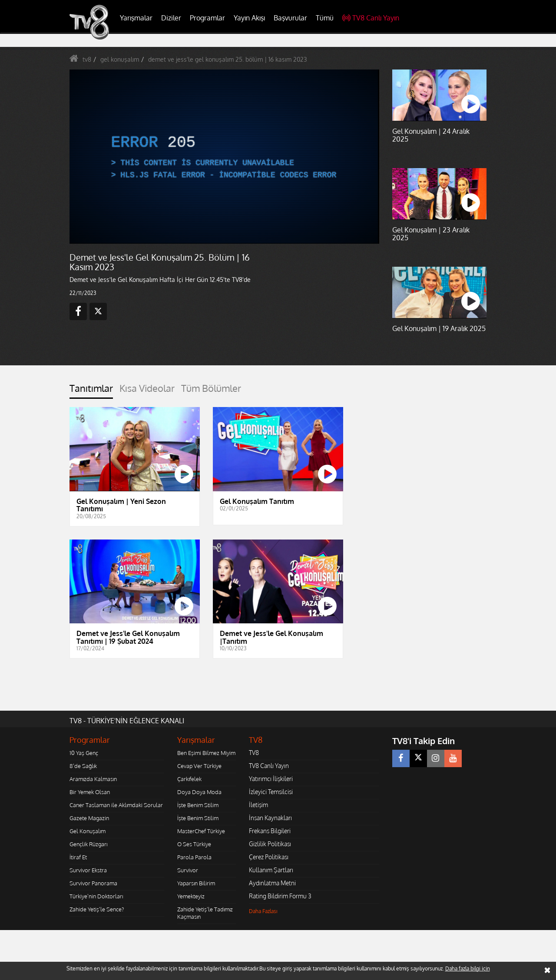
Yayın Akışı (249, 18)
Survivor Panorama (93, 883)
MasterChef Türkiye (201, 831)
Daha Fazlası (263, 911)
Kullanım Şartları (271, 870)
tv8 (87, 59)
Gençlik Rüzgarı (88, 844)
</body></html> (0, 936)
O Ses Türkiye (194, 844)
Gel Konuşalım (88, 831)
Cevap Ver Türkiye (199, 766)
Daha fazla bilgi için (468, 968)
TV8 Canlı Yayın (371, 18)
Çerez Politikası (269, 857)
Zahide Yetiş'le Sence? (97, 909)
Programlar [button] (207, 18)
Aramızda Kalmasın (93, 779)
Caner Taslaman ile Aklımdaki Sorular (116, 805)
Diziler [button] (171, 18)
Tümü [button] (325, 18)
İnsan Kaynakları (270, 818)
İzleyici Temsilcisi (271, 792)
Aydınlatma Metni (272, 883)
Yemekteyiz (191, 896)
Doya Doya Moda (199, 792)
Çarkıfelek (189, 779)
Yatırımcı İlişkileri (271, 779)
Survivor (188, 870)
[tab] (91, 391)
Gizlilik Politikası (270, 844)
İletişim (258, 805)
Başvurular (290, 18)
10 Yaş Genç (84, 753)
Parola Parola (194, 857)
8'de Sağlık (83, 766)
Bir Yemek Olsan (90, 792)
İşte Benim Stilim (198, 805)
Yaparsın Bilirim (196, 883)
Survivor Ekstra (88, 870)
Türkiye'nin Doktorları (96, 896)
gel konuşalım (120, 59)
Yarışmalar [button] (136, 18)
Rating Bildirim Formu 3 (280, 896)
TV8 (254, 753)
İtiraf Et (78, 857)
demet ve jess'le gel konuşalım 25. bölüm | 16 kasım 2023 (228, 59)
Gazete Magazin (89, 818)
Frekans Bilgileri (270, 831)
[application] (224, 156)
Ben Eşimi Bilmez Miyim (206, 753)
